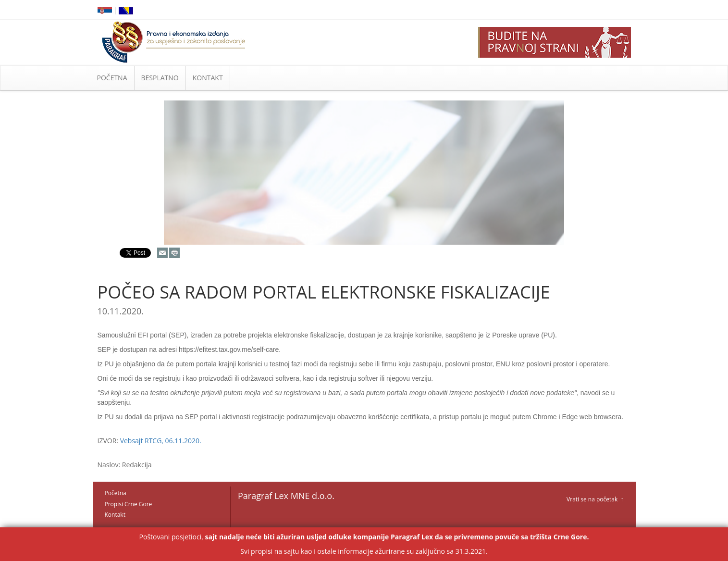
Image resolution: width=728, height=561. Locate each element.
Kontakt (115, 515)
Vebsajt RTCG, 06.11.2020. (161, 441)
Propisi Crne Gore (129, 504)
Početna (116, 493)
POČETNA (112, 78)
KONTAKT (208, 78)
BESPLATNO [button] (160, 78)
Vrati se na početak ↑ (595, 499)
